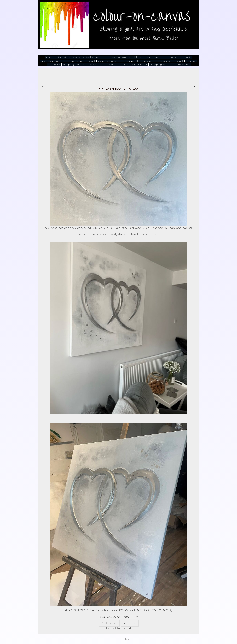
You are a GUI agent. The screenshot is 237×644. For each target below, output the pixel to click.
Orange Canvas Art (54, 61)
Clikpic (127, 639)
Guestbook (129, 64)
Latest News (94, 64)
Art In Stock (63, 57)
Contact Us (112, 64)
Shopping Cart (159, 64)
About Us (54, 64)
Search (143, 64)
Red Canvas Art (180, 57)
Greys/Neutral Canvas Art (90, 57)
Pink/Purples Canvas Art (141, 61)
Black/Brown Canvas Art (151, 57)
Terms (81, 64)
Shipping (69, 64)
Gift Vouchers (181, 64)
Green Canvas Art (171, 61)
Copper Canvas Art (82, 61)
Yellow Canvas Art (110, 61)
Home (49, 57)
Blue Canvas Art (121, 57)
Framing (191, 61)
